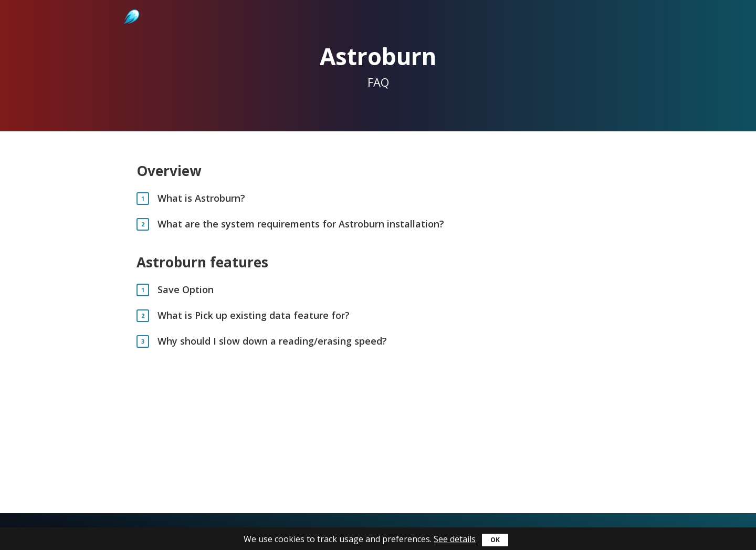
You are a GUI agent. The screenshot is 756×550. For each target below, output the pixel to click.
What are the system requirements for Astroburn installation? (301, 224)
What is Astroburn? (201, 198)
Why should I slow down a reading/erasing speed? (272, 341)
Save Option (186, 290)
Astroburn (130, 5)
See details (455, 539)
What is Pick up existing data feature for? (254, 315)
